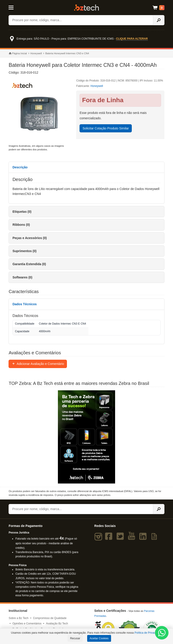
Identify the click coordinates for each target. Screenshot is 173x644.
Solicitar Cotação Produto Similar (106, 128)
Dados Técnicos (24, 304)
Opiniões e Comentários (27, 624)
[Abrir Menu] (19, 7)
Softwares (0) (22, 277)
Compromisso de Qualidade (50, 618)
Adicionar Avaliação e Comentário (38, 364)
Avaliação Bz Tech (57, 624)
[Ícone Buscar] (159, 20)
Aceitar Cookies (99, 638)
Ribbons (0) (21, 225)
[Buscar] (81, 20)
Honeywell (36, 53)
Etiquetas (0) (22, 212)
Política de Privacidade (148, 633)
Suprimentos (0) (24, 251)
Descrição (20, 167)
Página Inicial (18, 54)
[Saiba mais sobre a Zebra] (86, 437)
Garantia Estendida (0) (29, 264)
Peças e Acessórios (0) (30, 238)
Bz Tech (86, 8)
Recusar (75, 638)
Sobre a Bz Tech (18, 618)
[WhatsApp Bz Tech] (162, 633)
